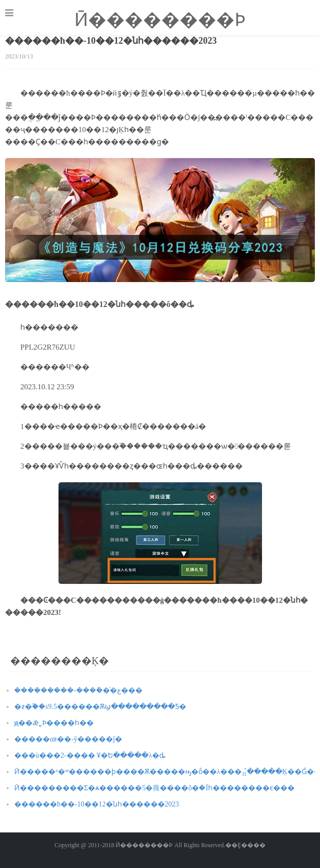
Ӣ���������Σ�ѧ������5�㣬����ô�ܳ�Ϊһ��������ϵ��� (154, 788)
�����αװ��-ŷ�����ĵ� (68, 739)
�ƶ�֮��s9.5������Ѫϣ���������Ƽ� (100, 707)
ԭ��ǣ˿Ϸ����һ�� (54, 723)
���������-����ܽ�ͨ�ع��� (78, 690)
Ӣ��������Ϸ (160, 20)
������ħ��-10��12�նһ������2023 (97, 804)
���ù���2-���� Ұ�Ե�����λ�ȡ (90, 755)
